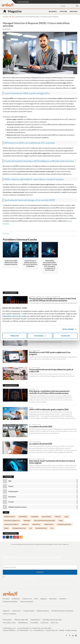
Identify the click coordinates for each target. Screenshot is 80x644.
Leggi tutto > (66, 545)
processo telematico (12, 521)
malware (27, 521)
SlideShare (21, 538)
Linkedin (11, 538)
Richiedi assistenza (43, 611)
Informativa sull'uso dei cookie (52, 620)
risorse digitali (41, 529)
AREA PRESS (74, 11)
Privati (11, 487)
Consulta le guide (29, 611)
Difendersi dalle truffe (21, 620)
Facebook (4, 538)
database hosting (19, 529)
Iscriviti (40, 573)
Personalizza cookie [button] (9, 623)
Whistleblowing (23, 623)
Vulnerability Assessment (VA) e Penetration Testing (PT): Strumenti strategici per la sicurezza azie (50, 265)
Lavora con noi (27, 599)
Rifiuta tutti (15, 336)
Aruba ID (25, 525)
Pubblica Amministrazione (17, 508)
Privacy (58, 517)
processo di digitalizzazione (44, 521)
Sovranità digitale (64, 525)
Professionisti (13, 492)
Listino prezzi (16, 611)
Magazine (44, 599)
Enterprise (12, 497)
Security (12, 17)
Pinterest (18, 538)
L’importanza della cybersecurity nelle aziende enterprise (11, 262)
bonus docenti (10, 517)
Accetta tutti (65, 336)
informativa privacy (33, 577)
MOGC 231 (55, 623)
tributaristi (49, 525)
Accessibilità (34, 623)
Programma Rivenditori (10, 602)
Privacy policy (8, 620)
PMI (10, 482)
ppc (52, 529)
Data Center (53, 599)
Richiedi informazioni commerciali (62, 611)
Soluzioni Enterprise (27, 602)
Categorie (63, 11)
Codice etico (45, 623)
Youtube (14, 538)
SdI (31, 529)
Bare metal (36, 525)
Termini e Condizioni (49, 577)
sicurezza (6, 234)
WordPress (23, 517)
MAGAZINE (6, 17)
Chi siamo (6, 599)
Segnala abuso (35, 620)
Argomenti (53, 11)
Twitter (8, 538)
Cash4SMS (35, 517)
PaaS (66, 517)
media (6, 529)
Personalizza (40, 336)
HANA (61, 521)
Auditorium (63, 599)
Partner (11, 502)
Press (36, 599)
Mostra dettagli (68, 329)
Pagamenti (6, 611)
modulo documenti (11, 525)
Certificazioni (16, 599)
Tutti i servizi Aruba (23, 2)
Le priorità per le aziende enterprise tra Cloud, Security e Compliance (30, 263)
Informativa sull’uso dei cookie (15, 316)
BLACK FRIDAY (47, 517)
